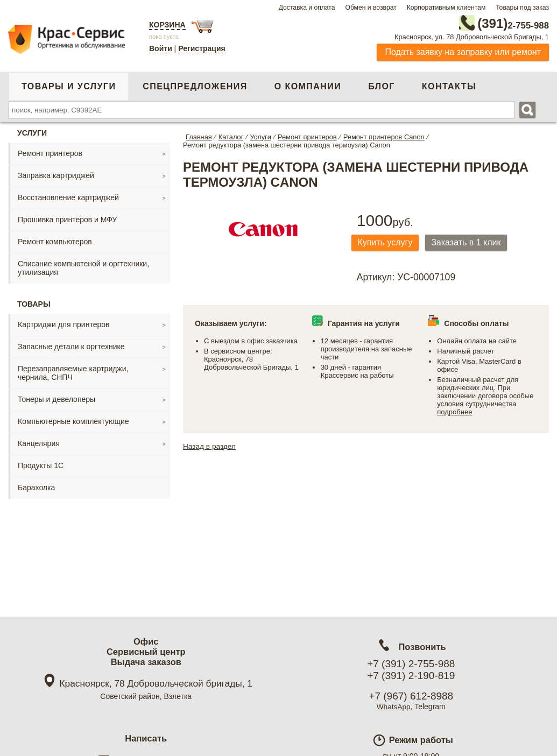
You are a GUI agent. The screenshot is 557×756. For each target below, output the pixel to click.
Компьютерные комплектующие (73, 420)
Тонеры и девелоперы (57, 398)
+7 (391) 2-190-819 (411, 676)
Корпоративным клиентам (446, 8)
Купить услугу (387, 242)
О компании (308, 85)
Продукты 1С (41, 464)
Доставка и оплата (307, 8)
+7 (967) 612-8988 (411, 696)
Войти (161, 48)
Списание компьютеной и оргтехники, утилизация (83, 267)
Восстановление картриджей (68, 196)
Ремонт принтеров (50, 152)
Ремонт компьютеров (55, 241)
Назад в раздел (210, 446)
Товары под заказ (522, 8)
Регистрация (202, 48)
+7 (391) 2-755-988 (411, 664)
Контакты (449, 85)
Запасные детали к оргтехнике (71, 345)
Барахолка (36, 486)
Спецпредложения (195, 85)
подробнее (454, 411)
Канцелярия (39, 442)
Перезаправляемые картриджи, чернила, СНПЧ (73, 372)
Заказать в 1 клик (472, 242)
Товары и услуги (69, 85)
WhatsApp (394, 706)
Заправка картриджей (56, 174)
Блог (382, 85)
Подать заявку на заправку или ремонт (463, 51)
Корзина (167, 25)
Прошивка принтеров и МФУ (67, 218)
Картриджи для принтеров (64, 323)
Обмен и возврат (371, 8)
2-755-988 (495, 23)
